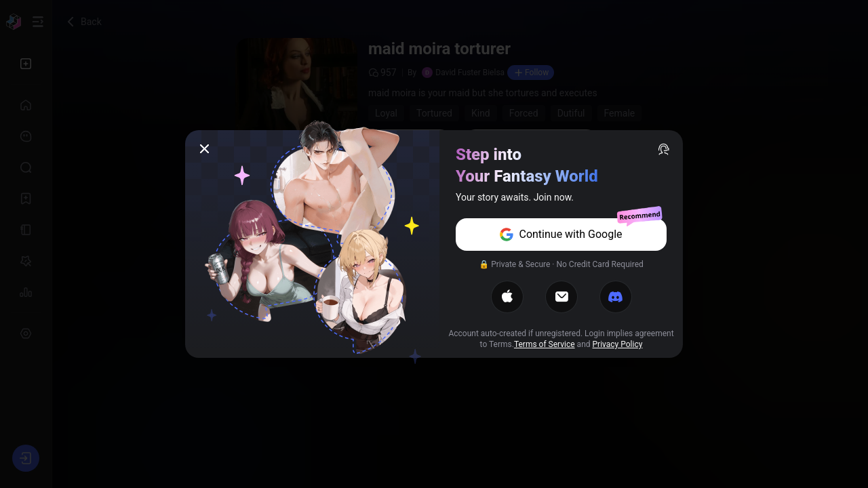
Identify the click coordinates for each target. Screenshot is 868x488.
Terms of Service (545, 344)
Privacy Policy (618, 344)
